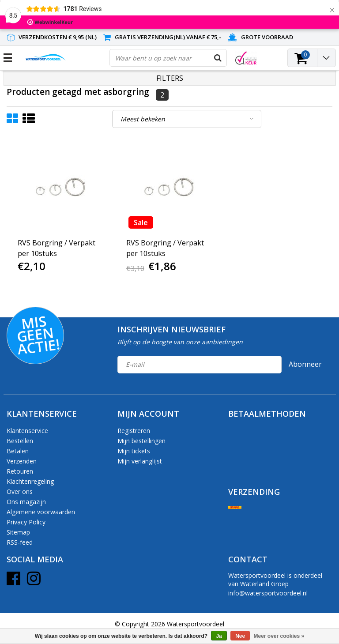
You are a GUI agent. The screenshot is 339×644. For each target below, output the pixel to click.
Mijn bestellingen (141, 441)
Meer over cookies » (279, 636)
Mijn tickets (134, 451)
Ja (219, 636)
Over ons (20, 491)
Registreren (134, 431)
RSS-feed (20, 542)
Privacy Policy (26, 522)
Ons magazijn (26, 502)
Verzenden (22, 461)
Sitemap (18, 532)
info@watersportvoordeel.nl (268, 593)
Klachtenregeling (30, 481)
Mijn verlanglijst (140, 461)
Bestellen (20, 441)
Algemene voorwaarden (41, 512)
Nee (240, 636)
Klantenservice (27, 431)
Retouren (20, 471)
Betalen (18, 451)
